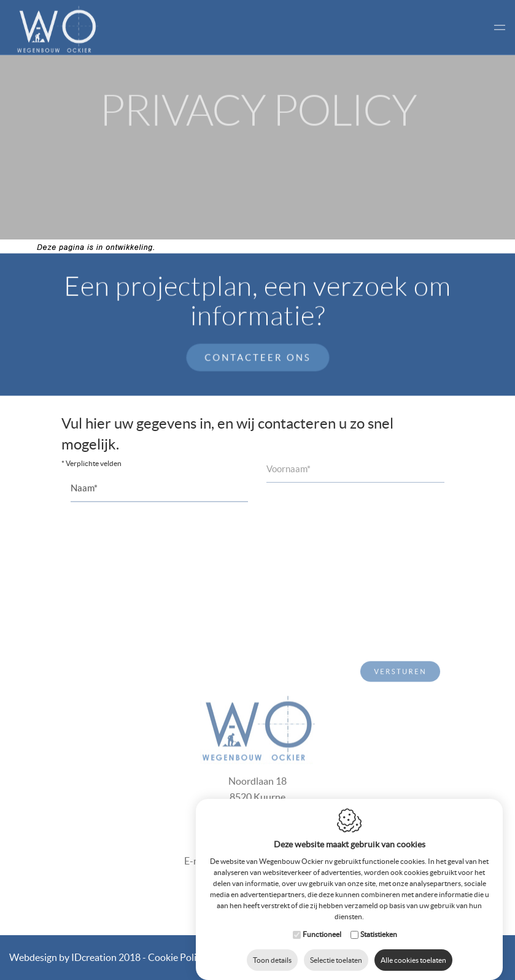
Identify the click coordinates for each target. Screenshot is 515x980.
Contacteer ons (257, 356)
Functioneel (322, 922)
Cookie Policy (177, 957)
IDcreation (63, 957)
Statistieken (379, 922)
